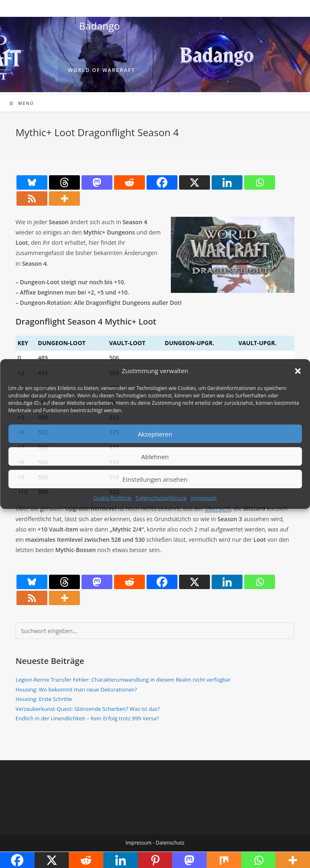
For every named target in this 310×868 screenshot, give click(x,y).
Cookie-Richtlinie (113, 498)
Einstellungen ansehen (155, 479)
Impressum (204, 498)
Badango (99, 26)
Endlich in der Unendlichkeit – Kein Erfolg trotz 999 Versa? (87, 718)
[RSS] (32, 198)
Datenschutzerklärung (161, 498)
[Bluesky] (32, 182)
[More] (64, 198)
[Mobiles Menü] (22, 103)
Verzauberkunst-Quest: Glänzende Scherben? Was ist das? (88, 709)
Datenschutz (170, 843)
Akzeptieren (155, 434)
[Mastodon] (97, 182)
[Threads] (64, 182)
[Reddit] (129, 182)
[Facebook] (162, 182)
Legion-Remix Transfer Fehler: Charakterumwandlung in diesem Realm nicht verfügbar (123, 680)
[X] (195, 182)
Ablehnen (155, 456)
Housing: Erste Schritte (44, 699)
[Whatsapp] (260, 182)
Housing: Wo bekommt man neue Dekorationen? (76, 689)
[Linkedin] (227, 182)
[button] (298, 371)
